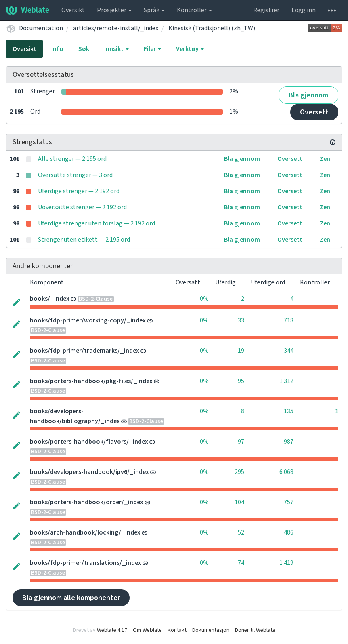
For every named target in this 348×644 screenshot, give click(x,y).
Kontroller (194, 10)
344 (289, 351)
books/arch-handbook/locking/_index (85, 532)
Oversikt (73, 10)
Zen (325, 159)
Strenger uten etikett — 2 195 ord (84, 240)
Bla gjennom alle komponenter (71, 598)
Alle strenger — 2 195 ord (72, 159)
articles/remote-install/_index (116, 28)
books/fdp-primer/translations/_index (86, 563)
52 (241, 532)
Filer (152, 49)
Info (57, 49)
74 (241, 563)
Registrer (266, 10)
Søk (84, 49)
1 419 (286, 563)
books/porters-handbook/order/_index (87, 502)
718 (289, 320)
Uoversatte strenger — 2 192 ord (82, 207)
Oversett (314, 112)
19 (241, 351)
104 (239, 502)
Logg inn (304, 10)
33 (241, 320)
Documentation (41, 28)
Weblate (28, 10)
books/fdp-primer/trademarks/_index (85, 351)
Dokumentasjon (211, 630)
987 (289, 442)
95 (241, 381)
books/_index (50, 299)
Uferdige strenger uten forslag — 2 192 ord (96, 223)
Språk (154, 10)
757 (289, 502)
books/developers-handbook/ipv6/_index (89, 472)
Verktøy (190, 49)
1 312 (286, 381)
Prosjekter (114, 10)
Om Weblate (147, 630)
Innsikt (116, 49)
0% (204, 299)
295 (239, 472)
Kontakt (177, 630)
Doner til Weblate (255, 630)
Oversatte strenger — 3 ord (75, 175)
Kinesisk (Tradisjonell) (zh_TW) (212, 28)
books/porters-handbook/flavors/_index (89, 442)
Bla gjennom (308, 95)
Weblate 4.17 (112, 630)
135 (289, 411)
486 (289, 532)
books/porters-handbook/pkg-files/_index (91, 381)
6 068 (286, 472)
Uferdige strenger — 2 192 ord (79, 191)
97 (241, 442)
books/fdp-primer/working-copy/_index (88, 320)
